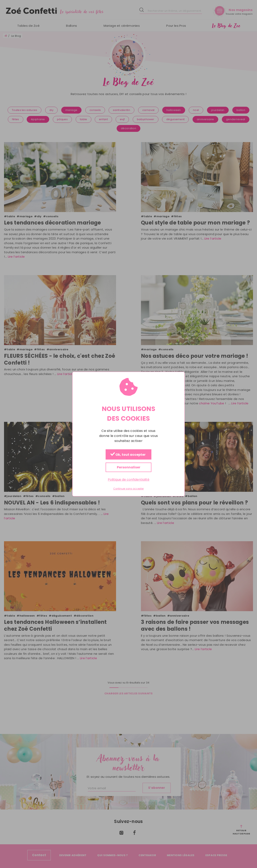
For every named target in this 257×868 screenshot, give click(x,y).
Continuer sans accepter (128, 489)
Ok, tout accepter (128, 455)
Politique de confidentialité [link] (129, 480)
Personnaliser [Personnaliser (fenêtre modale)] (129, 467)
